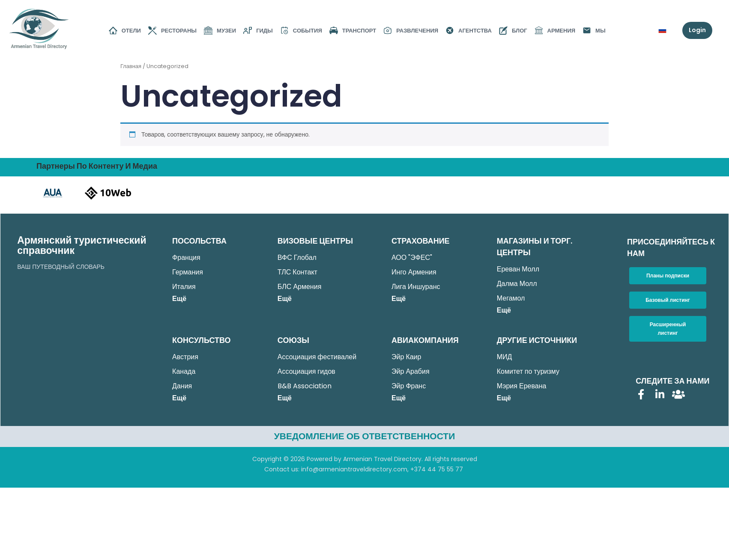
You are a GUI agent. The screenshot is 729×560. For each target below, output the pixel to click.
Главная (131, 66)
